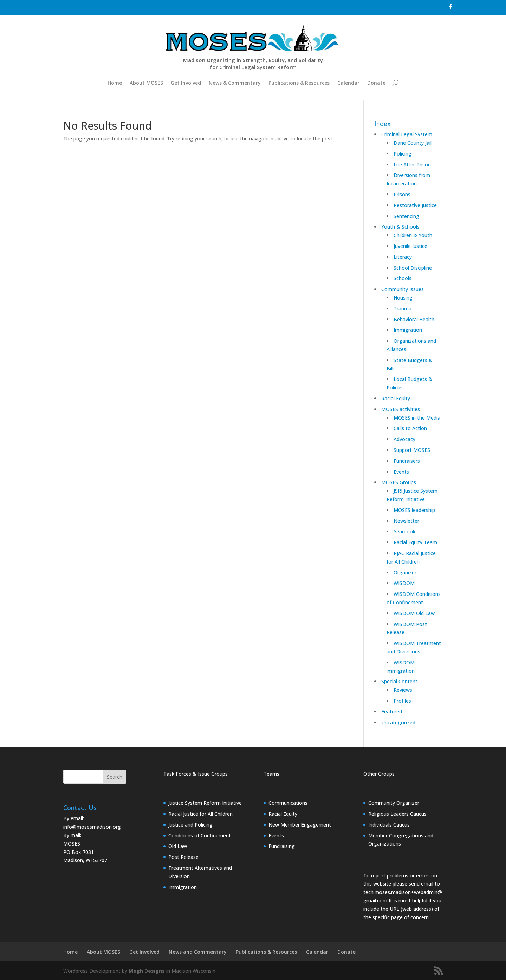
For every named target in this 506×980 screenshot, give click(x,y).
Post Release (183, 857)
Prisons (402, 194)
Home (115, 83)
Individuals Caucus (389, 825)
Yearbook (404, 531)
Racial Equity (396, 398)
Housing (403, 298)
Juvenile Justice (410, 246)
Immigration (408, 330)
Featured (392, 712)
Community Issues (403, 289)
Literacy (403, 257)
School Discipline (413, 268)
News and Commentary (198, 952)
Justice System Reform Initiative (205, 803)
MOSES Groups (399, 482)
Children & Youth (413, 235)
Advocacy (404, 439)
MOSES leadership (414, 510)
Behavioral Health (414, 319)
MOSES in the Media (417, 418)
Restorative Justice (415, 205)
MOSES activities (401, 409)
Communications (288, 803)
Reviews (403, 690)
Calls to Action (410, 428)
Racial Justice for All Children (200, 814)
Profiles (402, 701)
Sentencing (406, 216)
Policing (403, 154)
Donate (376, 83)
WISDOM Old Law (414, 613)
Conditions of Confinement (200, 836)
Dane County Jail (413, 143)
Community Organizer (394, 803)
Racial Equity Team (415, 542)
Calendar (348, 83)
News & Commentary (235, 83)
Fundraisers (407, 461)
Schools (403, 278)
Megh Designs (147, 971)
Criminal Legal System (407, 134)
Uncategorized (398, 722)
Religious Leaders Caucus (397, 814)
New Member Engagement (300, 825)
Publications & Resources (299, 83)
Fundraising (282, 846)
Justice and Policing (190, 825)
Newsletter (406, 521)
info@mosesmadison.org (92, 827)
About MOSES (146, 83)
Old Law (178, 846)
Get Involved (186, 83)
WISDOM (404, 583)
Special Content (399, 681)
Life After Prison (412, 165)
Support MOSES (412, 450)
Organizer (405, 573)
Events (401, 472)
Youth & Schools (400, 227)
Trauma (403, 308)
